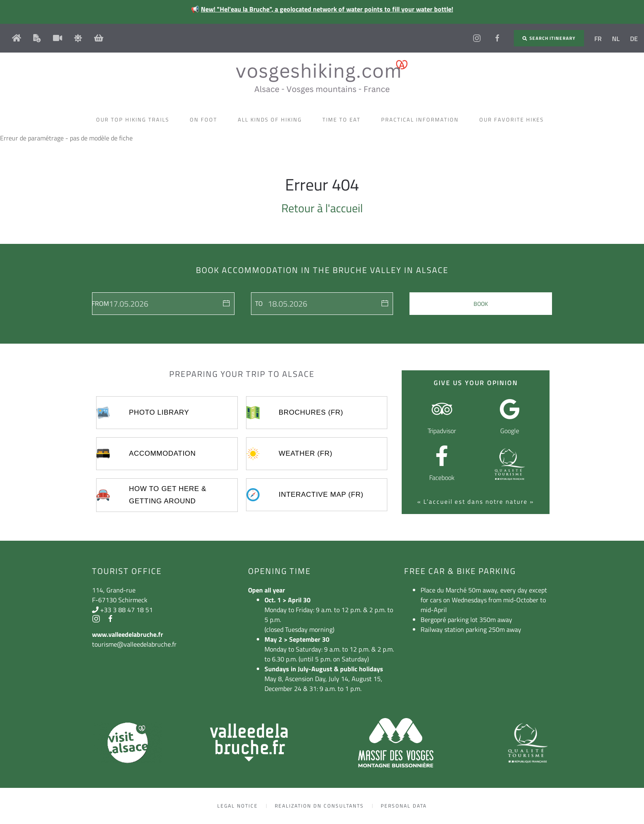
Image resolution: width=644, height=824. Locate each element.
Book (481, 304)
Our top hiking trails (135, 119)
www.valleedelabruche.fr (128, 634)
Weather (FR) (306, 453)
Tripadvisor (442, 431)
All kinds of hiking (272, 119)
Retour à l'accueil (322, 208)
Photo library (159, 412)
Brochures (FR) (311, 412)
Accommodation (162, 453)
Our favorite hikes (514, 119)
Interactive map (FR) (321, 495)
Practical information (422, 119)
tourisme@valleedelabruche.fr (134, 644)
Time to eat (344, 119)
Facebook (442, 477)
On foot (206, 119)
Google (510, 431)
